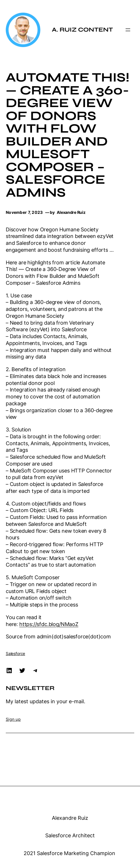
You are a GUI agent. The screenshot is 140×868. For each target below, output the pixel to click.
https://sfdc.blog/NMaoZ (49, 624)
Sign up (13, 719)
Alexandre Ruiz (70, 818)
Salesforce (15, 653)
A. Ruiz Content (82, 30)
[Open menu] (128, 30)
